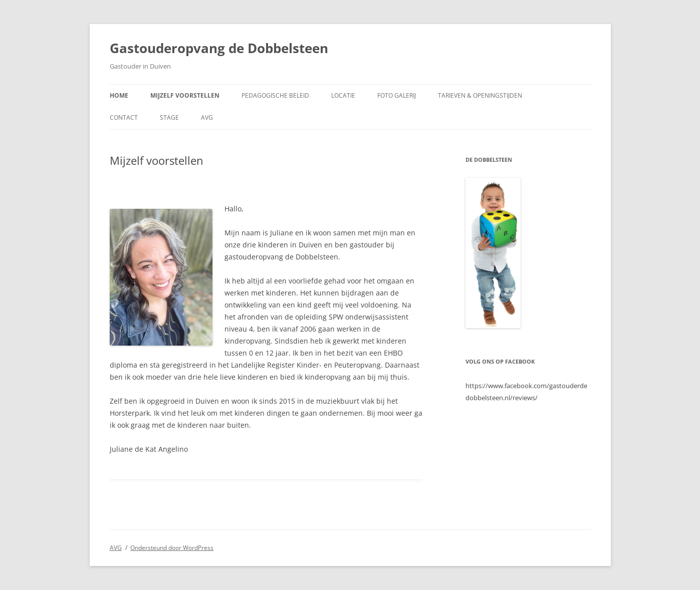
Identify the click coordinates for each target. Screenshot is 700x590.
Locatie (343, 95)
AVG (207, 117)
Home (119, 95)
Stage (169, 117)
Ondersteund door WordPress (172, 548)
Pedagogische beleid (275, 95)
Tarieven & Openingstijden (480, 95)
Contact (124, 117)
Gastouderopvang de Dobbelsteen (219, 48)
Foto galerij (397, 95)
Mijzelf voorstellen (185, 95)
